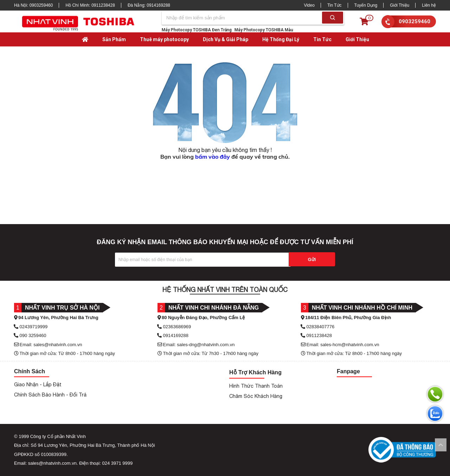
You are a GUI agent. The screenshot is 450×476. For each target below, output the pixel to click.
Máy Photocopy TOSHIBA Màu (264, 30)
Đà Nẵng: (149, 5)
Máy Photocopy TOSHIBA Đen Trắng (197, 30)
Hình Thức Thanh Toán (256, 386)
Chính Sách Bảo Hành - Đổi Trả (50, 395)
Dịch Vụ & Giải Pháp (226, 39)
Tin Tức (335, 5)
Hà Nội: (33, 5)
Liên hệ (429, 5)
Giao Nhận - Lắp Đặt (38, 385)
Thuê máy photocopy (164, 39)
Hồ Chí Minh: (90, 5)
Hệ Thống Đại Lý (281, 39)
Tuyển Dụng (366, 5)
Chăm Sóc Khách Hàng (256, 396)
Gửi (312, 259)
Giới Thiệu (400, 5)
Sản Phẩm (114, 39)
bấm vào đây (213, 157)
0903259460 (414, 21)
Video (309, 5)
